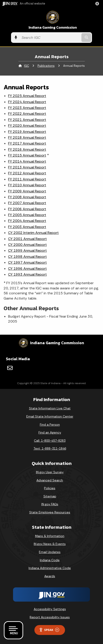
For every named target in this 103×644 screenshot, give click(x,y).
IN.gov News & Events (50, 544)
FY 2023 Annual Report (27, 108)
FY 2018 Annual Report (27, 137)
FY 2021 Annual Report (27, 120)
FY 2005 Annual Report (27, 215)
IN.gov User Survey (50, 472)
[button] (98, 4)
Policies (50, 488)
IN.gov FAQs (50, 504)
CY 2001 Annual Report (27, 239)
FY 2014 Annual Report (27, 161)
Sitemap (50, 496)
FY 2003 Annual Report (27, 227)
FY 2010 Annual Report (27, 185)
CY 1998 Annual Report (27, 257)
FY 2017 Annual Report (27, 143)
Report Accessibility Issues (50, 617)
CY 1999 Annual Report (27, 250)
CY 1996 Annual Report (27, 269)
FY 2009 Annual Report (27, 191)
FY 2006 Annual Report (27, 209)
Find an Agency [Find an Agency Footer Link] (50, 432)
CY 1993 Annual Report (27, 274)
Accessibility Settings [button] (50, 609)
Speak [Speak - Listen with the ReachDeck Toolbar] (49, 630)
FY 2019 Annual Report (27, 132)
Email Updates (50, 552)
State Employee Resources (50, 512)
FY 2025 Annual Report (27, 96)
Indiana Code (50, 560)
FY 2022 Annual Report (27, 114)
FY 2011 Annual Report (27, 179)
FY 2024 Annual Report (27, 102)
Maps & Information (50, 536)
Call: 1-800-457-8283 (50, 441)
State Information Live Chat (50, 408)
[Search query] (50, 38)
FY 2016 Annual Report (27, 149)
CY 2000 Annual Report (27, 245)
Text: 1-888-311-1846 (50, 448)
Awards (50, 576)
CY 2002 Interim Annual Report (33, 233)
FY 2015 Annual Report (27, 155)
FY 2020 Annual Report (27, 126)
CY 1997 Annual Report (27, 262)
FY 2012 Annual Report (27, 173)
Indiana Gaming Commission (53, 27)
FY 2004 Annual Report (27, 221)
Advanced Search (50, 480)
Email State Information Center (50, 416)
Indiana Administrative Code (50, 568)
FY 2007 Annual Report (27, 203)
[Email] (10, 368)
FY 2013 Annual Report (27, 167)
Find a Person (50, 425)
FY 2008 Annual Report (27, 197)
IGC (27, 66)
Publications (46, 66)
